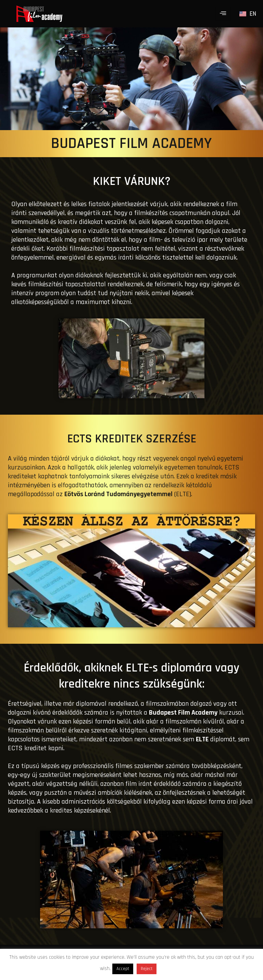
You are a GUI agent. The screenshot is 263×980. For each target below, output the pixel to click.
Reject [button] (147, 969)
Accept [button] (123, 969)
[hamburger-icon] (223, 14)
